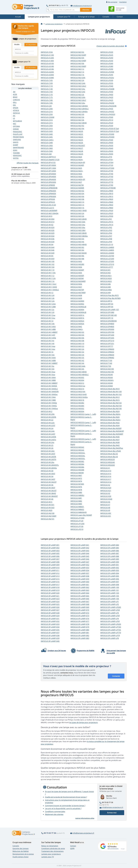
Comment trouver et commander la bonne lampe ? (65, 806)
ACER (15, 94)
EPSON (16, 108)
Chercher (86, 10)
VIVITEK (16, 158)
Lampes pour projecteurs (54, 24)
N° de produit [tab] (31, 44)
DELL (15, 102)
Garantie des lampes (21, 848)
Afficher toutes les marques (28, 163)
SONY (15, 150)
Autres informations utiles (85, 818)
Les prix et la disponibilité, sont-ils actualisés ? (63, 808)
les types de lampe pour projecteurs (83, 722)
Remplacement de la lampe (23, 854)
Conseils (16, 846)
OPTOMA (16, 126)
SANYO (16, 142)
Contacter (116, 676)
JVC (14, 116)
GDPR (72, 848)
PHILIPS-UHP (18, 134)
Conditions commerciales (55, 811)
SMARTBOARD (18, 147)
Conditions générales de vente (53, 848)
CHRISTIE (16, 100)
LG (14, 118)
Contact (73, 846)
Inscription (123, 2)
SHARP (15, 145)
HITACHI (16, 110)
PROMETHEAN (18, 137)
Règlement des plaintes (54, 814)
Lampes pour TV (48, 857)
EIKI (14, 105)
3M (14, 92)
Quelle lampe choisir (21, 857)
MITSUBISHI (17, 121)
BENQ (15, 97)
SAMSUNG (17, 140)
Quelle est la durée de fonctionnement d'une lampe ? (66, 797)
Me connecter (113, 2)
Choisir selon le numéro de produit (110, 46)
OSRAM (16, 129)
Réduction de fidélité (21, 851)
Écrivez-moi (112, 813)
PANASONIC (18, 132)
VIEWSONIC (17, 155)
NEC (15, 124)
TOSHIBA (16, 153)
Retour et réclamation (50, 846)
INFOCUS (47, 52)
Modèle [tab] (17, 44)
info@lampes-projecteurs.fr (81, 6)
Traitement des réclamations (52, 851)
